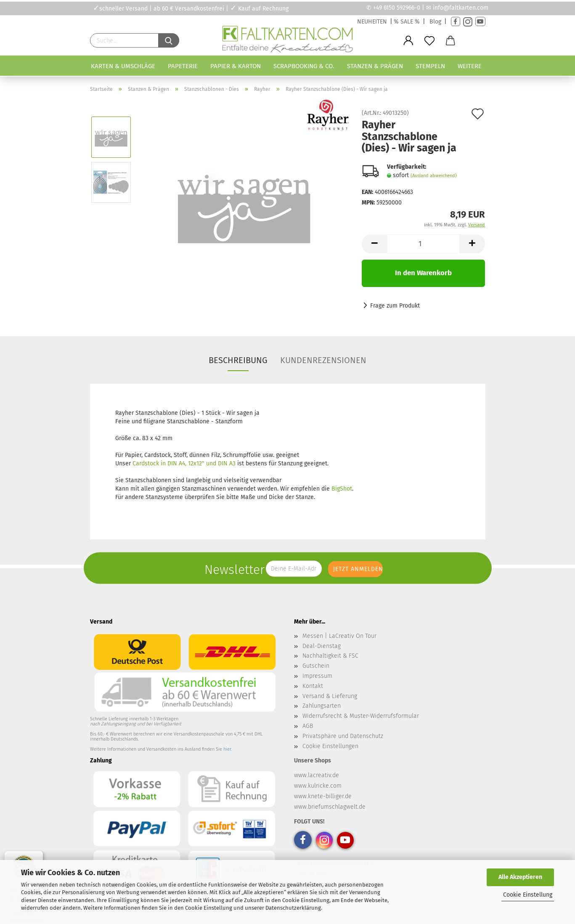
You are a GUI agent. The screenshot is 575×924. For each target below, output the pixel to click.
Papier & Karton (236, 66)
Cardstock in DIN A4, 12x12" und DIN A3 (184, 463)
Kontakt (313, 686)
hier (227, 749)
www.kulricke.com (318, 786)
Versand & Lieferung (330, 696)
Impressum (317, 676)
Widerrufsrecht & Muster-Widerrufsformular (361, 716)
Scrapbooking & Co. (304, 66)
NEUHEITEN (372, 22)
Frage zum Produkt (395, 306)
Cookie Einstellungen (330, 746)
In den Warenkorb (423, 273)
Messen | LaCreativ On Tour (339, 636)
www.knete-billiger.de (323, 796)
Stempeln (430, 66)
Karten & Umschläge (123, 66)
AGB (308, 726)
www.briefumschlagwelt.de (330, 807)
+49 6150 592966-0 (397, 8)
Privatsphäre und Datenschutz (343, 736)
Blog (435, 22)
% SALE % (407, 22)
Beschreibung (238, 360)
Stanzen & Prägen (375, 66)
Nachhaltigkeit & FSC (330, 656)
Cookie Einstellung (528, 895)
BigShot (342, 489)
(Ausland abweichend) (434, 176)
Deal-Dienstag (322, 646)
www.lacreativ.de (317, 775)
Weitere (470, 66)
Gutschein (316, 666)
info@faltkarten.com (461, 8)
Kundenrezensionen (323, 360)
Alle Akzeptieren (520, 877)
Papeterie (183, 66)
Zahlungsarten (322, 706)
